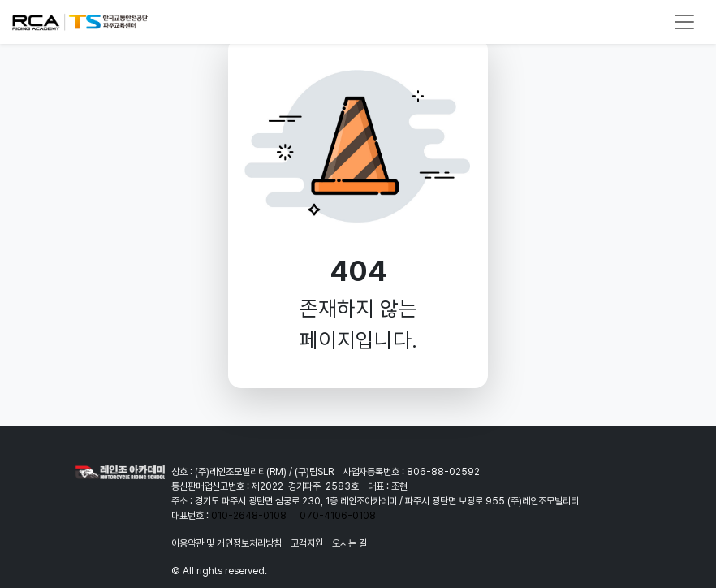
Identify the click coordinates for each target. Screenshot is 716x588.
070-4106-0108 (338, 516)
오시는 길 (349, 543)
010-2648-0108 (249, 516)
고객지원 (307, 543)
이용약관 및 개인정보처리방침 (226, 543)
